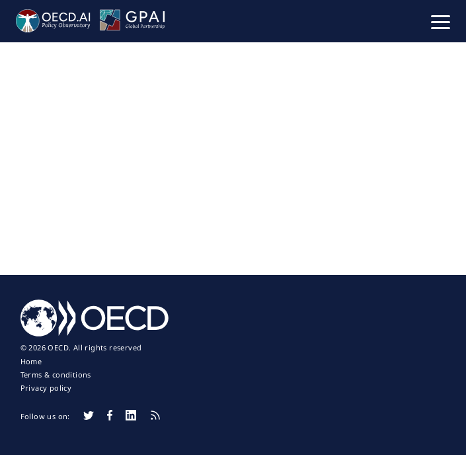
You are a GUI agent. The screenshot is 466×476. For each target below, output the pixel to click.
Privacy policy (46, 388)
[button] (441, 21)
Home (31, 362)
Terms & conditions (56, 375)
